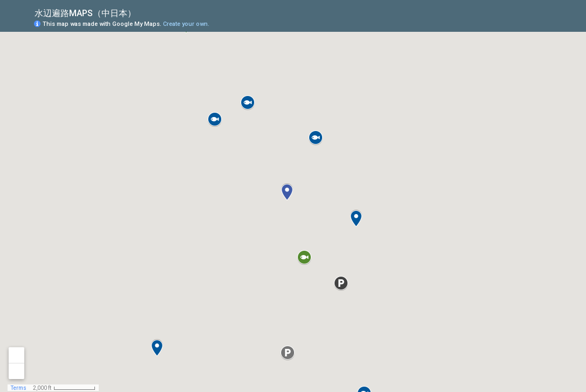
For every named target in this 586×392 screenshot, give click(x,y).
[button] (535, 23)
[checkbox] (144, 12)
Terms (19, 388)
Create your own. (186, 24)
